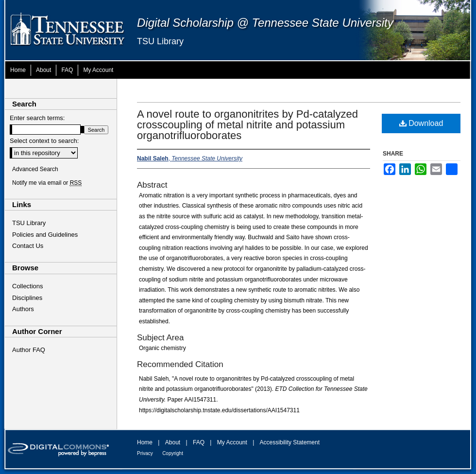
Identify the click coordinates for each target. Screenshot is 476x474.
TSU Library (160, 41)
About (173, 442)
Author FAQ (29, 350)
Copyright (173, 453)
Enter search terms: (37, 118)
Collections (28, 286)
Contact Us (28, 246)
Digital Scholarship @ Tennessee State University (265, 23)
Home (145, 442)
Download (421, 123)
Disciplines (27, 298)
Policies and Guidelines (45, 235)
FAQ (199, 442)
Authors (23, 309)
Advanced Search (35, 169)
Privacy (145, 453)
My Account (232, 442)
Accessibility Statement (290, 442)
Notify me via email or (47, 183)
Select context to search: (44, 141)
